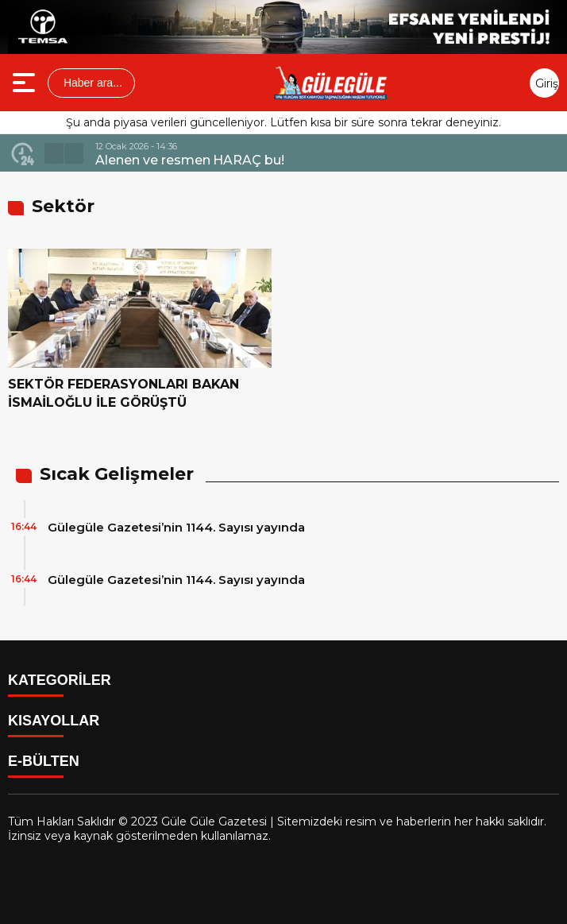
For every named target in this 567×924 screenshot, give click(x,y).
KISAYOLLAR (54, 721)
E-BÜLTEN (44, 761)
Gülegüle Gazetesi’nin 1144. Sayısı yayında (176, 527)
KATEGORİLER (60, 680)
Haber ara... (91, 83)
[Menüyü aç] (26, 83)
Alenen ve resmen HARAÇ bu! (190, 160)
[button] (54, 153)
